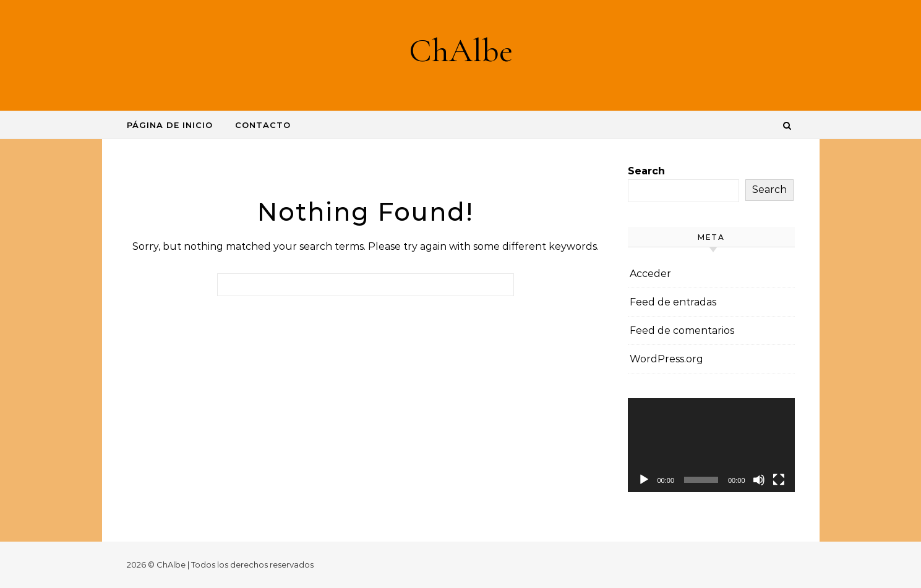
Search (646, 171)
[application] (711, 445)
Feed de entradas (673, 302)
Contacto (263, 125)
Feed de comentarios (682, 330)
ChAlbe (461, 50)
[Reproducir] (644, 480)
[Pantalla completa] (779, 480)
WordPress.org (666, 359)
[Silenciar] (759, 480)
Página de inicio (170, 125)
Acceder (650, 274)
